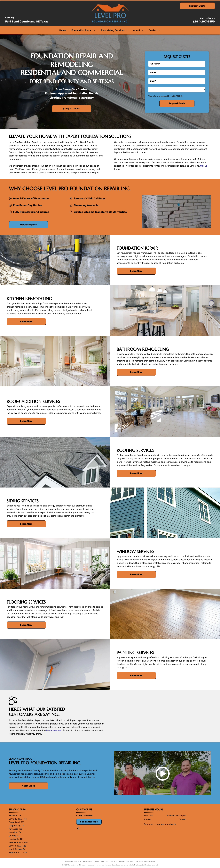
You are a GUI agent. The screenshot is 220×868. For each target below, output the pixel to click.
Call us (204, 166)
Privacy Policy (70, 861)
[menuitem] (63, 30)
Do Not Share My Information (88, 861)
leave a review (54, 730)
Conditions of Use (106, 861)
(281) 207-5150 (204, 21)
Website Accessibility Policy (145, 861)
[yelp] (78, 829)
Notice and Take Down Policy (124, 861)
